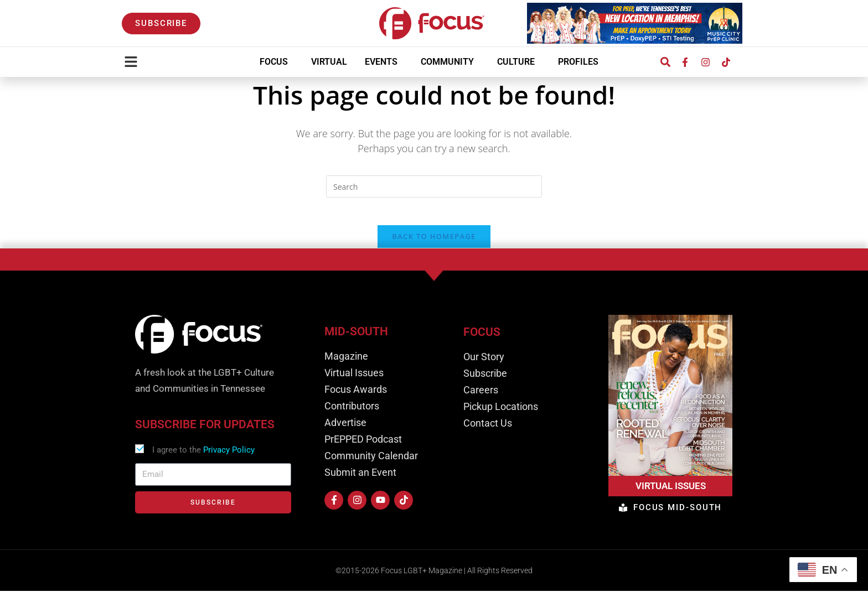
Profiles (581, 62)
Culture (519, 62)
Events (384, 62)
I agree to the (203, 456)
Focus (277, 62)
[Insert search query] (434, 186)
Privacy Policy (229, 456)
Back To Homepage (434, 242)
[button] (665, 62)
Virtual (329, 62)
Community (450, 62)
